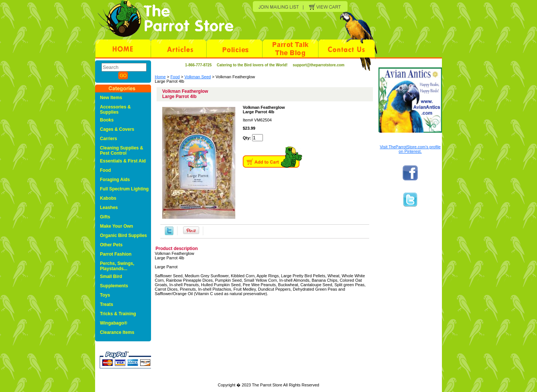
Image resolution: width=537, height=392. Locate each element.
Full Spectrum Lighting (124, 189)
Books (107, 120)
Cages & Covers (117, 129)
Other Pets (111, 245)
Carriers (109, 139)
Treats (106, 304)
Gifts (105, 217)
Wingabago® (114, 323)
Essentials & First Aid (123, 161)
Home (160, 77)
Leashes (109, 208)
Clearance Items (117, 332)
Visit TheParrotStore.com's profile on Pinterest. (410, 149)
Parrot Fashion (116, 254)
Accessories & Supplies (115, 110)
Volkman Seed (198, 77)
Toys (105, 295)
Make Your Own (117, 226)
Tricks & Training (118, 314)
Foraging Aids (115, 180)
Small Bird (111, 276)
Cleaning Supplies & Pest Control (122, 151)
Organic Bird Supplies (123, 235)
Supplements (114, 286)
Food (175, 77)
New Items (111, 98)
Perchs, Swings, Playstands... (117, 266)
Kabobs (108, 198)
